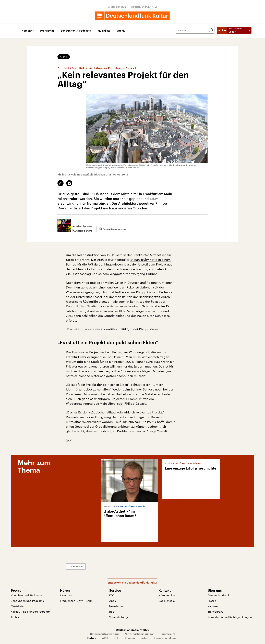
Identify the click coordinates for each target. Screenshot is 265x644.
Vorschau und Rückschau (27, 595)
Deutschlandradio (219, 595)
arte (144, 638)
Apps (112, 601)
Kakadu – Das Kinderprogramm (31, 611)
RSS (112, 611)
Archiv (121, 31)
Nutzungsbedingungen (140, 634)
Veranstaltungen (120, 617)
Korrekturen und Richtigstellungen (230, 617)
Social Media (167, 601)
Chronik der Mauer (165, 638)
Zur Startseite (76, 566)
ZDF (116, 638)
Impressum (168, 634)
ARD (105, 638)
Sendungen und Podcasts (27, 601)
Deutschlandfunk (117, 7)
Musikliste (104, 31)
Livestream (67, 595)
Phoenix (130, 638)
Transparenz (216, 611)
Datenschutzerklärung (104, 634)
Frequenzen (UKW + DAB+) (77, 601)
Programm (47, 31)
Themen (26, 31)
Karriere (213, 606)
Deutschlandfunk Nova (144, 7)
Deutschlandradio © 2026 (132, 630)
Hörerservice (167, 595)
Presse (212, 601)
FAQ (112, 595)
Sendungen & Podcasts (76, 31)
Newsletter (116, 606)
